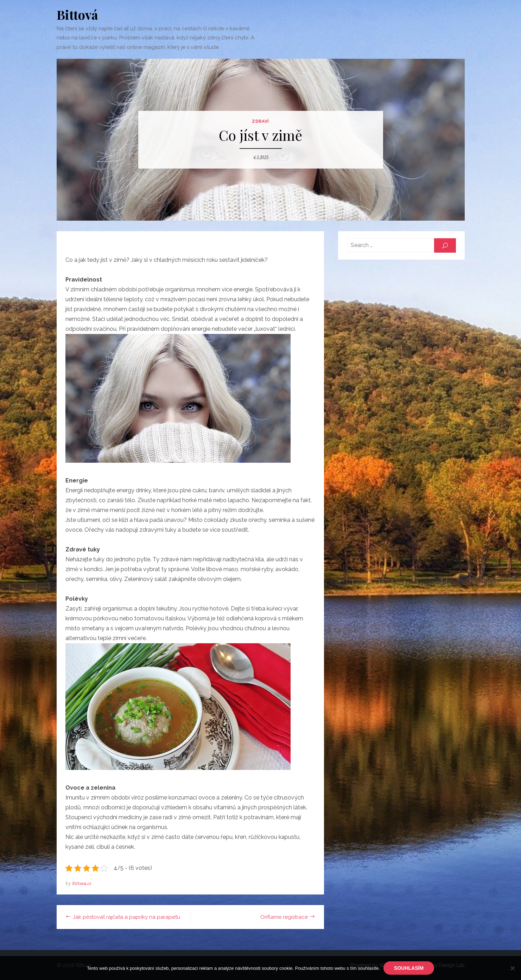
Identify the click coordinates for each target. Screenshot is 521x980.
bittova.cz (82, 883)
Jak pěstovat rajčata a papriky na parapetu (126, 917)
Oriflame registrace (284, 917)
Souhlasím (409, 968)
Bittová (77, 14)
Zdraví (260, 121)
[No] (512, 968)
